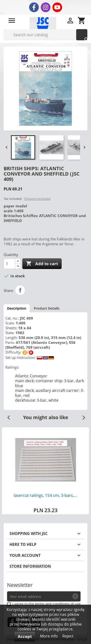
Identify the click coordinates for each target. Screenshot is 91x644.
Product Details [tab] (47, 308)
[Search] (45, 35)
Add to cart (42, 264)
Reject (68, 636)
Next (82, 416)
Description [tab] (17, 308)
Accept (25, 636)
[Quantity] (9, 264)
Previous (7, 416)
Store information (30, 566)
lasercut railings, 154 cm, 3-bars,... (45, 495)
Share (20, 290)
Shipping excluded (37, 199)
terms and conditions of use (58, 604)
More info (49, 636)
